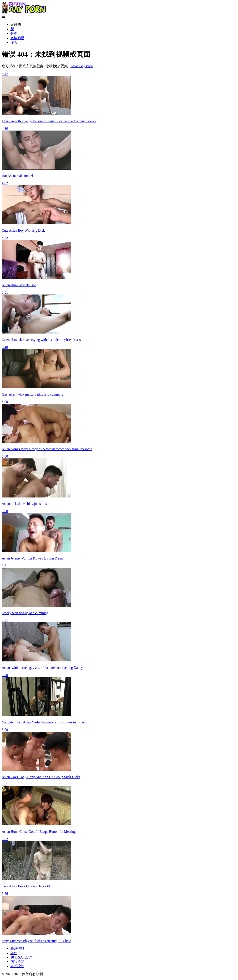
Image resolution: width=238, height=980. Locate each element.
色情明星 (17, 38)
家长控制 (17, 966)
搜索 (14, 43)
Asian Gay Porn (81, 66)
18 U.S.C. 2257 (21, 957)
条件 (14, 953)
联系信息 (17, 948)
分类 (14, 34)
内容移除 (17, 961)
